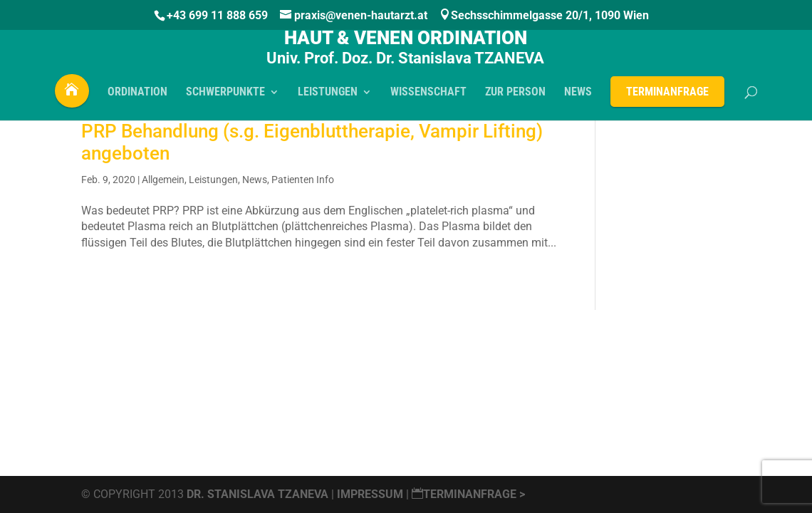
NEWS (578, 97)
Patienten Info (303, 180)
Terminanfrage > (468, 494)
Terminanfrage (667, 96)
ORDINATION (137, 97)
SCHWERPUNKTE (225, 97)
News (255, 180)
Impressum (371, 494)
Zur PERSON (515, 97)
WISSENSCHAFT (428, 97)
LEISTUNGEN (328, 97)
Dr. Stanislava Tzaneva (257, 494)
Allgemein (163, 180)
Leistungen (213, 180)
